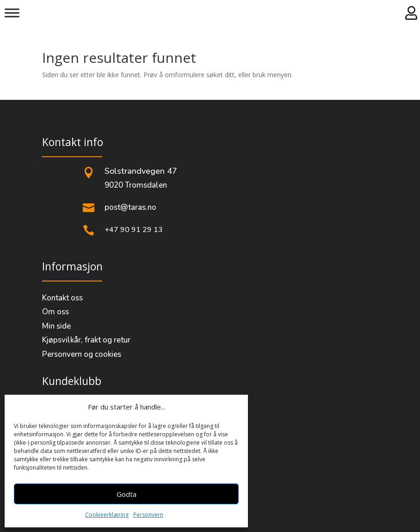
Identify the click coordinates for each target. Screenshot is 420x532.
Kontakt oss (62, 298)
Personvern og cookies (82, 354)
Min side (56, 326)
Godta (127, 494)
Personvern (148, 515)
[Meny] (12, 13)
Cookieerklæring (107, 515)
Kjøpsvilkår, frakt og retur (86, 340)
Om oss (56, 312)
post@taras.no (130, 207)
